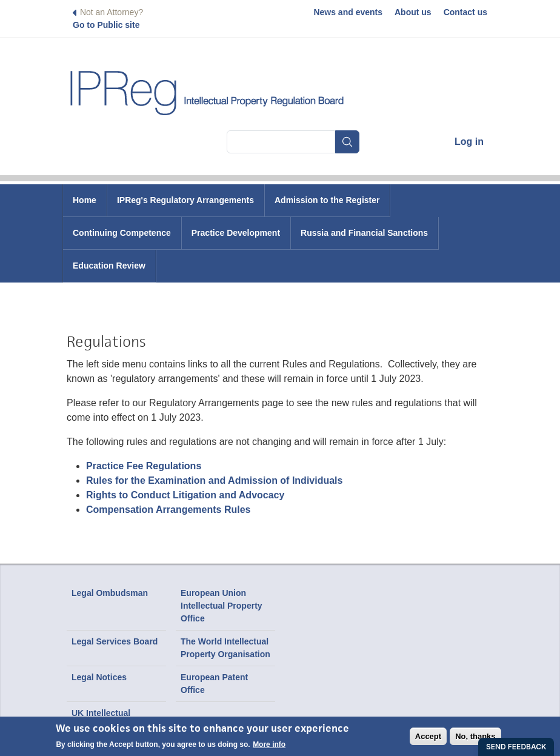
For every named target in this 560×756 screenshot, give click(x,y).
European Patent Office (214, 684)
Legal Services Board (115, 641)
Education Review (109, 266)
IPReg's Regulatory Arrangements (185, 200)
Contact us (465, 12)
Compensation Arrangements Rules (168, 510)
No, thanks (475, 736)
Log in (469, 142)
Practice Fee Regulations (144, 466)
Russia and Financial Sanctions (364, 233)
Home (85, 200)
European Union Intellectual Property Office (222, 606)
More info (269, 744)
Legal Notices (99, 677)
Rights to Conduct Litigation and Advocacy (185, 495)
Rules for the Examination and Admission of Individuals (214, 480)
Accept (428, 736)
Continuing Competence (122, 233)
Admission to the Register (327, 200)
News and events (348, 12)
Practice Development (236, 233)
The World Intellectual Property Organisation (225, 648)
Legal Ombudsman (110, 593)
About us (413, 12)
